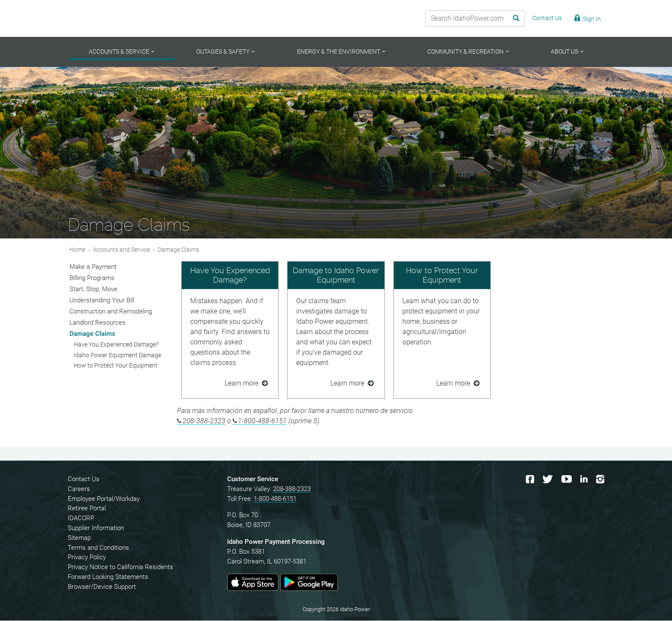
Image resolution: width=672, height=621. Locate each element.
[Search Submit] (510, 18)
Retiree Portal (87, 509)
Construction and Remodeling (111, 312)
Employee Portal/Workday (104, 499)
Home (77, 250)
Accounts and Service (121, 250)
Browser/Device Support (102, 587)
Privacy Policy (87, 558)
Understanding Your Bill (102, 301)
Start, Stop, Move (93, 289)
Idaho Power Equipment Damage (117, 356)
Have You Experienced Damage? (230, 276)
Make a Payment (93, 267)
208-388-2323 (204, 422)
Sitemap (79, 538)
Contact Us (84, 480)
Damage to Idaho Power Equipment (336, 276)
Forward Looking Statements (108, 578)
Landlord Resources (97, 323)
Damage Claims (92, 334)
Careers (79, 489)
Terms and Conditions (98, 548)
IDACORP (81, 519)
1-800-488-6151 (262, 422)
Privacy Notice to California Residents (120, 568)
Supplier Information (96, 529)
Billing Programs (92, 278)
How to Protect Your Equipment (442, 276)
